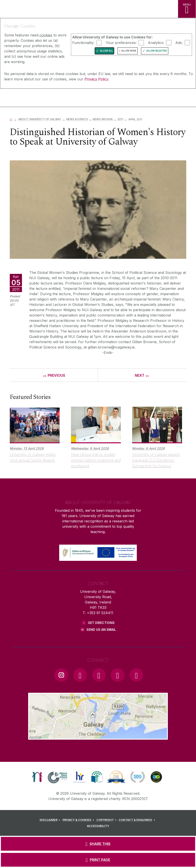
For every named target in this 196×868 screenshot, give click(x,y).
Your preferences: (121, 42)
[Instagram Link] (61, 675)
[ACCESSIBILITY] (98, 826)
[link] (37, 777)
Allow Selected (157, 51)
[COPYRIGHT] (107, 820)
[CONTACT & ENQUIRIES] (137, 820)
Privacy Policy (96, 79)
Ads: (179, 42)
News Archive (103, 119)
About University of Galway (40, 119)
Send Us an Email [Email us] (101, 630)
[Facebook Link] (80, 675)
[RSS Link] (136, 675)
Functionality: (83, 42)
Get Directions (101, 623)
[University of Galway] (23, 98)
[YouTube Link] (99, 675)
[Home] (11, 119)
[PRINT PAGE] (98, 860)
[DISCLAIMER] (51, 820)
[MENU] (187, 9)
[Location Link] (98, 736)
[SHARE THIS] (98, 844)
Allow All (107, 51)
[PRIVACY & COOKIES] (79, 820)
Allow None (129, 51)
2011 (120, 119)
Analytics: (156, 42)
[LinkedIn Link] (118, 675)
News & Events (77, 119)
